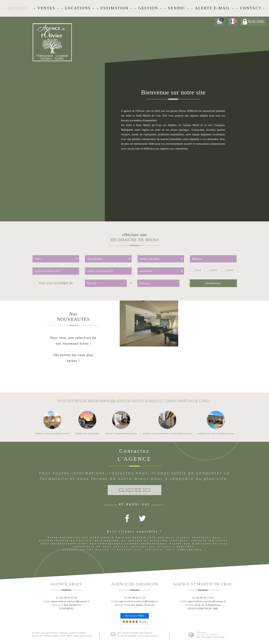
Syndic (177, 8)
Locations (78, 8)
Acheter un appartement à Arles (121, 434)
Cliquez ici (135, 490)
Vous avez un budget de (56, 283)
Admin (69, 636)
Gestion (148, 8)
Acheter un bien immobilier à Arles (52, 434)
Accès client (253, 21)
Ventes (46, 8)
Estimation (114, 8)
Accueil (18, 8)
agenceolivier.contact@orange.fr (70, 601)
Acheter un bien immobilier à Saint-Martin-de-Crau (167, 434)
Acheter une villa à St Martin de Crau (216, 434)
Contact (251, 8)
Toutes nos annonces (83, 636)
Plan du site (37, 636)
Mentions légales (51, 636)
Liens (63, 636)
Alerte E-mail (213, 8)
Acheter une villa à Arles (87, 434)
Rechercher (213, 283)
